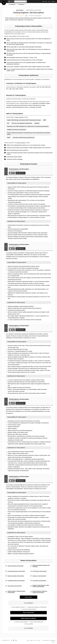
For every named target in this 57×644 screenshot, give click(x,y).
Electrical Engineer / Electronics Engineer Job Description (40, 592)
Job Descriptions (20, 10)
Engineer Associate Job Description (16, 576)
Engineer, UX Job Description (39, 576)
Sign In (53, 1)
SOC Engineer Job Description (15, 586)
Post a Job (45, 1)
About (28, 640)
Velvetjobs (4, 3)
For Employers (22, 4)
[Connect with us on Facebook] (12, 640)
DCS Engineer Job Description (40, 571)
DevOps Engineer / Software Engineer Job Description (16, 592)
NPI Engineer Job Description (39, 581)
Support (31, 640)
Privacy (39, 640)
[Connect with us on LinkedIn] (16, 640)
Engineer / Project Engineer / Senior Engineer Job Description (41, 586)
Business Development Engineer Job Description (41, 566)
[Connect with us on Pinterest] (14, 640)
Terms (35, 640)
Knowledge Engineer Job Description (16, 581)
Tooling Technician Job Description (16, 566)
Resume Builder (46, 640)
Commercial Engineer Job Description (16, 571)
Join (49, 1)
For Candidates (13, 4)
